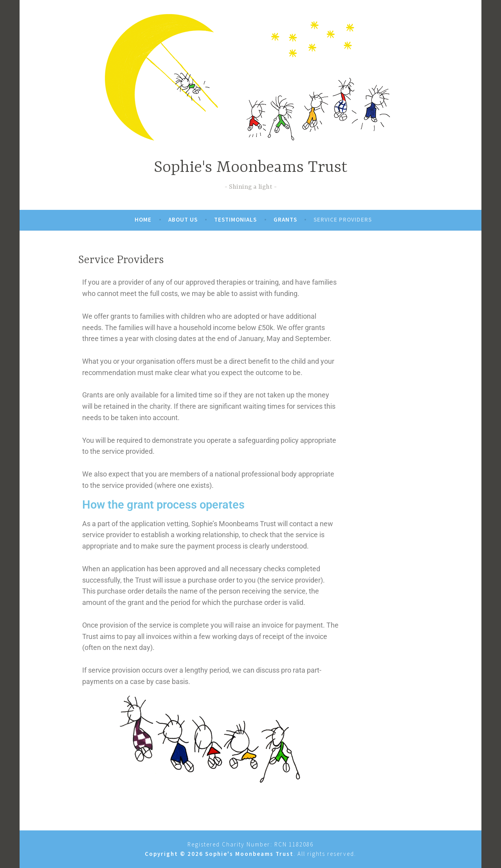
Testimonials (235, 219)
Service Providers (343, 219)
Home (143, 219)
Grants (285, 219)
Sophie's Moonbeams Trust (251, 168)
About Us (183, 219)
